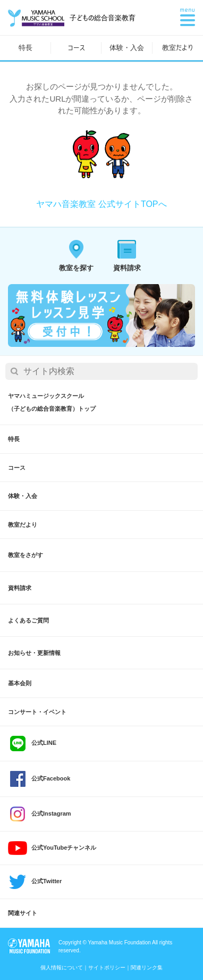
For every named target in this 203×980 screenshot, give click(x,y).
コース (76, 48)
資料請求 (20, 588)
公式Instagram (40, 814)
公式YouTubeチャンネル (52, 848)
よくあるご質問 (28, 620)
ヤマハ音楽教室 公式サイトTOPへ (101, 204)
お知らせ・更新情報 (34, 653)
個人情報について (62, 967)
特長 (26, 48)
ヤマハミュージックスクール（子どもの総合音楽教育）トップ (52, 402)
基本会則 (20, 683)
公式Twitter (35, 882)
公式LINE (32, 744)
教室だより (178, 48)
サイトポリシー (107, 967)
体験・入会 (127, 48)
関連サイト (23, 913)
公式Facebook (39, 779)
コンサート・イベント (37, 712)
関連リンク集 (147, 967)
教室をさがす (26, 555)
